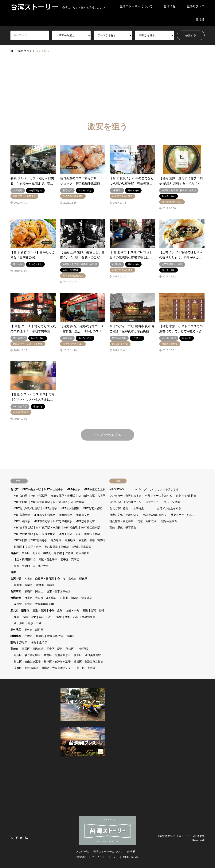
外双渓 (18, 547)
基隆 (85, 611)
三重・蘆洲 (39, 611)
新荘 (17, 617)
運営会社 (82, 857)
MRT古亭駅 (77, 502)
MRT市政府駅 (42, 521)
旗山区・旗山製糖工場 (27, 662)
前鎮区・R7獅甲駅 (77, 649)
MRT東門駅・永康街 (49, 528)
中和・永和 (56, 611)
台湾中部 (16, 579)
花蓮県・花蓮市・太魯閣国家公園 (34, 604)
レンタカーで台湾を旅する (125, 496)
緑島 (33, 642)
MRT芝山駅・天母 (69, 534)
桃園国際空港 (55, 636)
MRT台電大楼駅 (92, 508)
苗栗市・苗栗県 (23, 585)
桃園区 (40, 636)
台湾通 (200, 19)
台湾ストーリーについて (136, 6)
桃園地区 (16, 636)
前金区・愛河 (55, 649)
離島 (13, 642)
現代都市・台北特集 (121, 521)
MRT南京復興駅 (41, 502)
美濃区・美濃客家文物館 (88, 662)
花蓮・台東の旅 (147, 521)
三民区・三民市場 (33, 649)
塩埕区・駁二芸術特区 (27, 655)
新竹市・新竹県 (34, 630)
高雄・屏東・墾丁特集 (123, 528)
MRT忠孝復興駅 (63, 521)
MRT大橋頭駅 (22, 521)
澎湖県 (23, 642)
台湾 (13, 572)
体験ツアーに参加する (159, 496)
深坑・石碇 (72, 617)
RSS (27, 838)
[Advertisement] (107, 86)
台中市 (61, 579)
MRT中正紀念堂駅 (95, 489)
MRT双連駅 (60, 502)
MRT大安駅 (83, 515)
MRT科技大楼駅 (46, 534)
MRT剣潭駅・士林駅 (63, 496)
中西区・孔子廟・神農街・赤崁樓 (42, 553)
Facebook (17, 838)
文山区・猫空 (33, 547)
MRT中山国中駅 (31, 489)
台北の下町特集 (119, 508)
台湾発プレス (195, 6)
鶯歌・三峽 (35, 623)
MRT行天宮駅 (92, 534)
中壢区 (29, 636)
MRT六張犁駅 (39, 496)
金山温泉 (19, 623)
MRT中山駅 (73, 489)
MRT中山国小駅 (54, 489)
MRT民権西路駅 (23, 534)
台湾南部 (16, 591)
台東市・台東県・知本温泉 (41, 598)
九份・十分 (72, 611)
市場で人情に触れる (155, 515)
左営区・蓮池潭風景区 (57, 655)
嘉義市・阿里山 (34, 591)
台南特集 (139, 508)
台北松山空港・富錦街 (92, 540)
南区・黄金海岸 (48, 559)
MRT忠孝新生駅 (23, 528)
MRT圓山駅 (65, 515)
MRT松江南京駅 (91, 528)
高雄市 (14, 649)
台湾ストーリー (182, 836)
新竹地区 (16, 630)
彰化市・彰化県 (78, 579)
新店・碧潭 (98, 611)
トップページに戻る (107, 435)
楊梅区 (71, 636)
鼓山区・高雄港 (86, 668)
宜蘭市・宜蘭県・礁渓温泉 (76, 598)
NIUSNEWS (117, 489)
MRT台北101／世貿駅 (27, 508)
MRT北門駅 (21, 502)
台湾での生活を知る (169, 508)
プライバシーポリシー (105, 857)
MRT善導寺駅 (22, 515)
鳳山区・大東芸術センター (57, 668)
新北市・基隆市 (20, 611)
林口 (42, 617)
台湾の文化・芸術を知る (124, 515)
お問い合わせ (131, 857)
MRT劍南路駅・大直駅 (92, 496)
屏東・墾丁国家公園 (59, 591)
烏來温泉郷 (89, 617)
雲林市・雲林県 (45, 585)
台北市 (14, 489)
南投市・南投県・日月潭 (39, 579)
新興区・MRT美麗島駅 (87, 655)
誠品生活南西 (169, 521)
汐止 (51, 617)
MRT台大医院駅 (70, 508)
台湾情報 (170, 6)
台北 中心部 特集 (186, 496)
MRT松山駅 (71, 528)
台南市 (14, 553)
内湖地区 (56, 540)
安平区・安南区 (70, 559)
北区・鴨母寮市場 (25, 559)
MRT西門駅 (21, 540)
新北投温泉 (51, 547)
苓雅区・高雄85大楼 (26, 668)
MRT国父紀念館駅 (45, 515)
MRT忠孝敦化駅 (85, 521)
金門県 (43, 642)
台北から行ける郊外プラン (125, 502)
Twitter (12, 838)
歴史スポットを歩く (183, 515)
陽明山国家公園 (82, 547)
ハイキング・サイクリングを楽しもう (156, 489)
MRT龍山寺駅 (39, 540)
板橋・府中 (29, 617)
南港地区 (70, 540)
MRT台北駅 (50, 508)
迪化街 (65, 547)
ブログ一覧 (82, 852)
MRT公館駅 (21, 496)
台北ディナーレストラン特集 (163, 502)
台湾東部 (16, 598)
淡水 (59, 617)
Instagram (22, 838)
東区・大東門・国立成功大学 (31, 566)
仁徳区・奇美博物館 (77, 553)
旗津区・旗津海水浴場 (57, 662)
